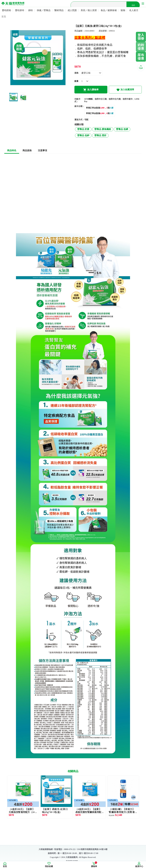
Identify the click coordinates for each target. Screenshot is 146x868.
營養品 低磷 (122, 129)
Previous (4, 797)
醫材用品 (59, 10)
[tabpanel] (38, 58)
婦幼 (31, 10)
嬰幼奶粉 (7, 10)
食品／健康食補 (109, 10)
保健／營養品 (44, 10)
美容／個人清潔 (89, 10)
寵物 (123, 10)
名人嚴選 (134, 10)
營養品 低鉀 (83, 135)
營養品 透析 (100, 135)
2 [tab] (40, 90)
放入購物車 (91, 90)
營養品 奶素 (83, 129)
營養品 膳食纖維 (103, 129)
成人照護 (72, 10)
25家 (111, 108)
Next (142, 797)
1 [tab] (36, 90)
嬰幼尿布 (20, 10)
